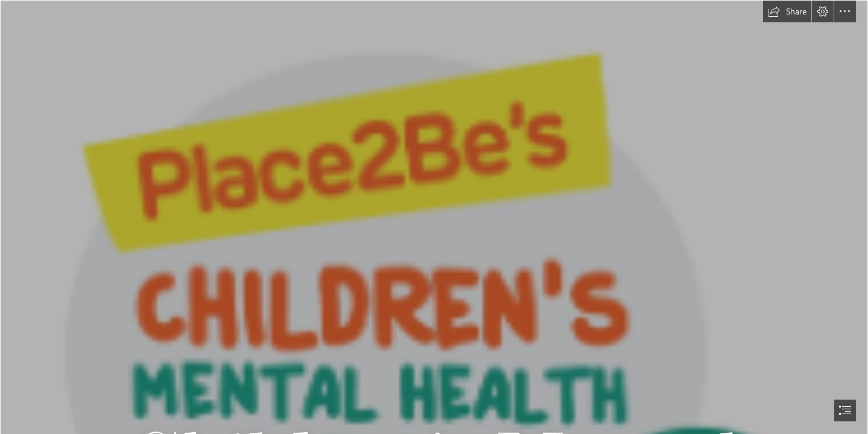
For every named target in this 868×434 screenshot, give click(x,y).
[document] (434, 217)
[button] (787, 11)
